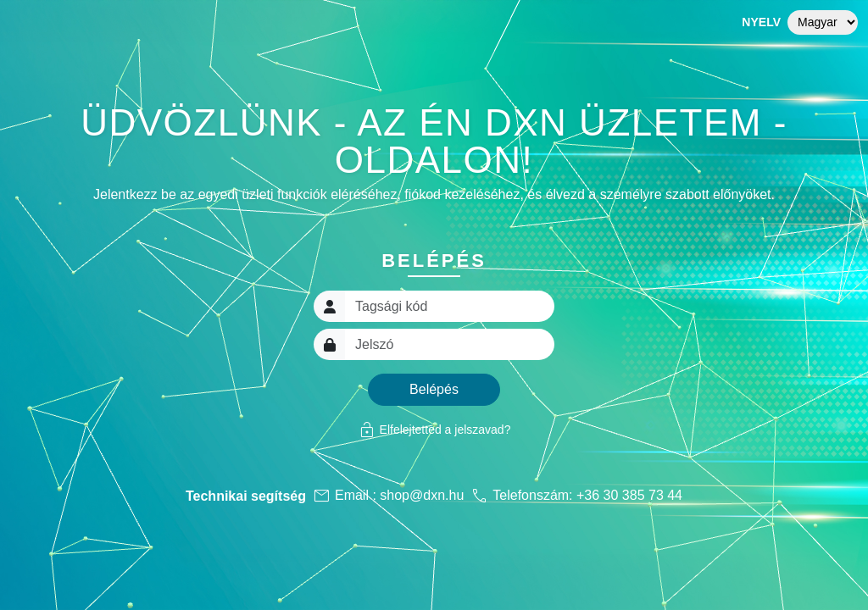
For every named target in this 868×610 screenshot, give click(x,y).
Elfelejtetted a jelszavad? (434, 430)
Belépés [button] (434, 389)
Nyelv (761, 22)
